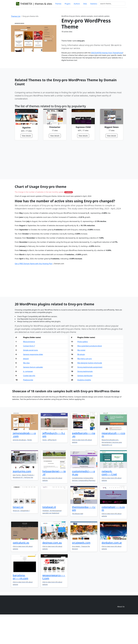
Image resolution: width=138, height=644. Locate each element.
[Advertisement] (69, 160)
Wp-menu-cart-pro (85, 386)
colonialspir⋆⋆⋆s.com (113, 536)
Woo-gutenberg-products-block (90, 373)
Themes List (16, 16)
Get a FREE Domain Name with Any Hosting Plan (34, 291)
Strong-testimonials (85, 398)
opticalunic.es (21, 570)
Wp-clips (26, 390)
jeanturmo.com (22, 498)
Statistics (94, 4)
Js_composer (28, 398)
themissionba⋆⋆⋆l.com (84, 536)
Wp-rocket (81, 377)
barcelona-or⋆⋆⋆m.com (20, 604)
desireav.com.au (52, 570)
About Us (121, 634)
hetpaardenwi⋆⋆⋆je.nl (54, 500)
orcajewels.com (81, 570)
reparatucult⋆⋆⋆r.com (113, 462)
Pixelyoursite (28, 407)
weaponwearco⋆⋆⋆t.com (54, 604)
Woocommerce (29, 369)
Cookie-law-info (29, 403)
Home (90, 629)
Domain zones (121, 629)
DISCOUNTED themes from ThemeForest (107, 53)
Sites (85, 4)
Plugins (67, 4)
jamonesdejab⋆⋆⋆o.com (24, 462)
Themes (58, 4)
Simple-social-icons (30, 377)
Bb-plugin (81, 381)
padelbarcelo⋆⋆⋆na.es (84, 462)
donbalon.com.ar (112, 570)
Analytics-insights (84, 407)
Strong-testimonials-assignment (90, 394)
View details (26, 136)
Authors (77, 4)
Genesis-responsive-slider (33, 381)
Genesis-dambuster (85, 403)
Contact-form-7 (29, 373)
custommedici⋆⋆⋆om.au (83, 500)
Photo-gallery (83, 369)
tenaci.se (18, 534)
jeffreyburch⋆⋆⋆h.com (54, 462)
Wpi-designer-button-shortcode (90, 390)
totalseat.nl (49, 534)
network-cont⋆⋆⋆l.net (109, 500)
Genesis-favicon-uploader (33, 394)
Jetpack (26, 386)
